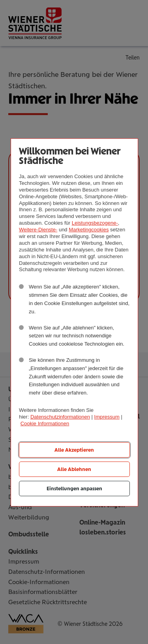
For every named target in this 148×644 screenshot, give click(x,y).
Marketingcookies (89, 230)
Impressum (107, 417)
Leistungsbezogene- (95, 223)
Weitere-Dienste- (38, 230)
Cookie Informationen (45, 423)
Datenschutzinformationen (60, 417)
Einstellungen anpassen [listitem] (74, 489)
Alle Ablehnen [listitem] (74, 469)
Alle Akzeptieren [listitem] (74, 450)
